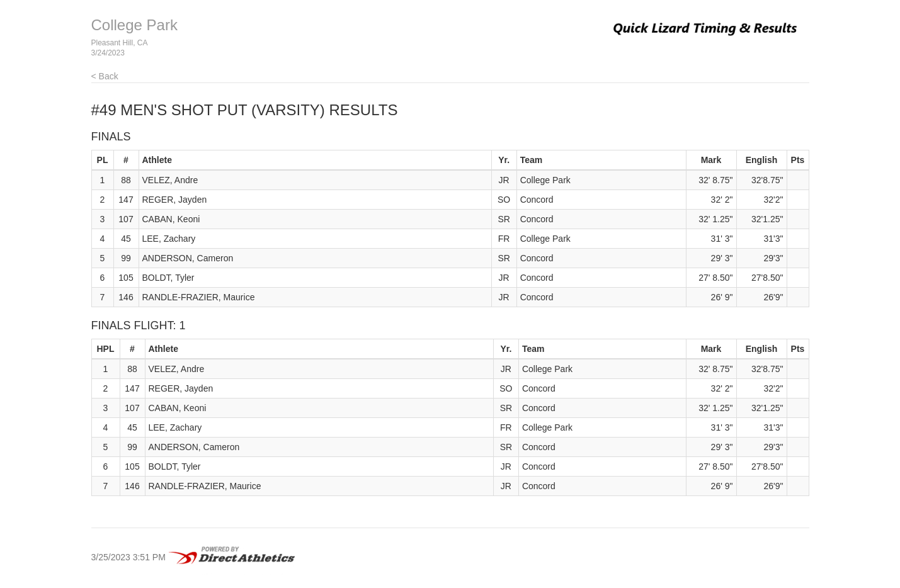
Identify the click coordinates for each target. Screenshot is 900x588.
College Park (134, 25)
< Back (105, 76)
